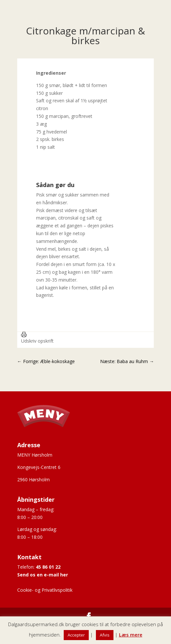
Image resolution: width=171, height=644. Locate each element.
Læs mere (131, 635)
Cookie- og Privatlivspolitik (45, 590)
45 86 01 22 (48, 567)
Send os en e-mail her (43, 575)
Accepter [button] (76, 635)
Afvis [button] (105, 635)
